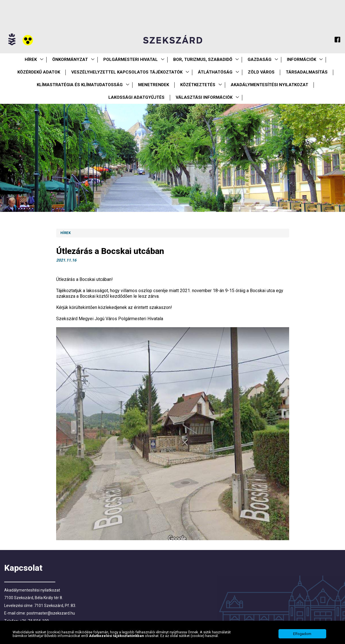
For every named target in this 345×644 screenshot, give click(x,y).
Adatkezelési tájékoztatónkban (117, 636)
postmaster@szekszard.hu (51, 613)
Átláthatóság (215, 72)
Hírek (31, 59)
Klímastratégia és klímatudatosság (80, 85)
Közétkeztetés (198, 85)
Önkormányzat (70, 59)
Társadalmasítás (307, 72)
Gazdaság (260, 59)
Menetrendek (154, 85)
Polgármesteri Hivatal (131, 59)
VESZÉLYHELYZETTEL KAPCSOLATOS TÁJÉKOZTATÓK (127, 72)
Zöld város (261, 72)
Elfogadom (302, 634)
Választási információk (204, 97)
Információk (301, 59)
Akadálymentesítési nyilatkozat (269, 85)
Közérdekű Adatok (39, 72)
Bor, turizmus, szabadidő (203, 59)
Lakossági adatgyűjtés (136, 97)
